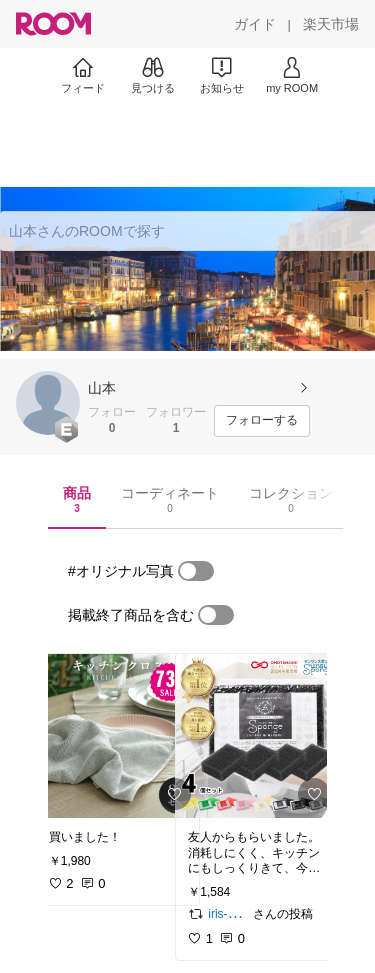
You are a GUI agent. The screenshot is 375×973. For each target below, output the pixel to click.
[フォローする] (262, 421)
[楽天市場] (331, 24)
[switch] (196, 571)
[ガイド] (255, 24)
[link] (118, 736)
